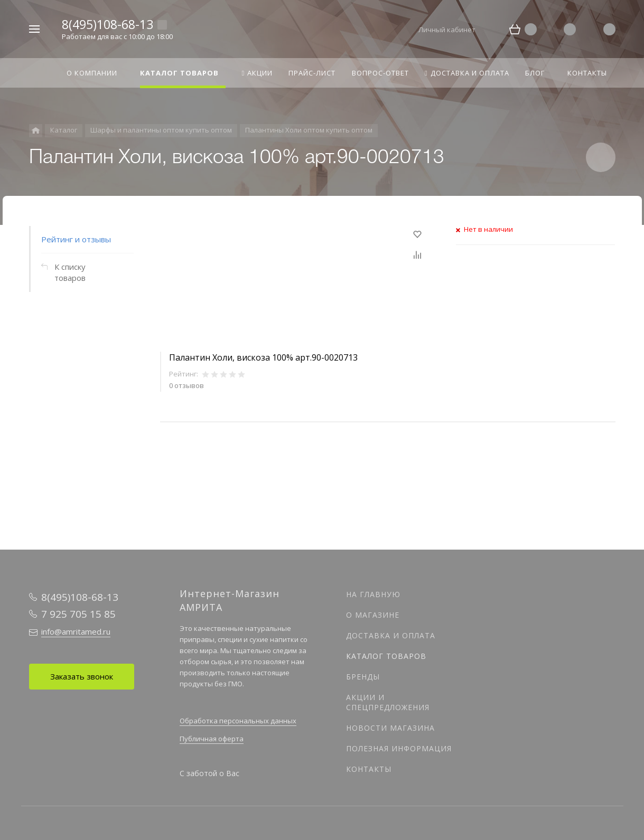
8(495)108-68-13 (108, 24)
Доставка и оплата (391, 635)
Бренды (363, 677)
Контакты (369, 769)
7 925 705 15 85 (78, 614)
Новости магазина (390, 728)
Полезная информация (399, 748)
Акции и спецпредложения (388, 702)
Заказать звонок (82, 676)
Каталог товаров (386, 656)
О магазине (373, 615)
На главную (373, 594)
